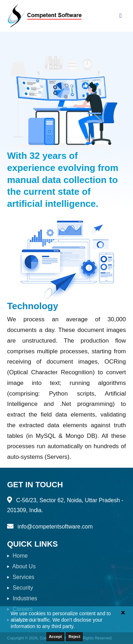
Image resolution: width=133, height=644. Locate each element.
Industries (22, 598)
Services (21, 577)
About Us (21, 566)
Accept (56, 637)
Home (17, 556)
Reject (74, 637)
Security (20, 588)
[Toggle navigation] (121, 16)
